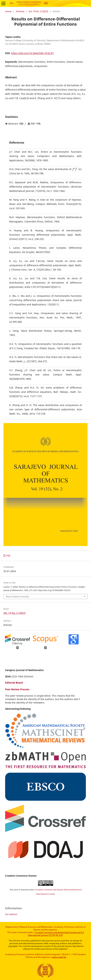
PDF (8, 556)
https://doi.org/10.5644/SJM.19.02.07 (32, 53)
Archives (20, 11)
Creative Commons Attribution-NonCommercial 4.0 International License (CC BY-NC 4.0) (56, 934)
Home (8, 11)
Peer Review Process (17, 689)
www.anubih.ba (59, 957)
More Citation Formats (17, 596)
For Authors (11, 914)
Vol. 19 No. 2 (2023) (38, 11)
